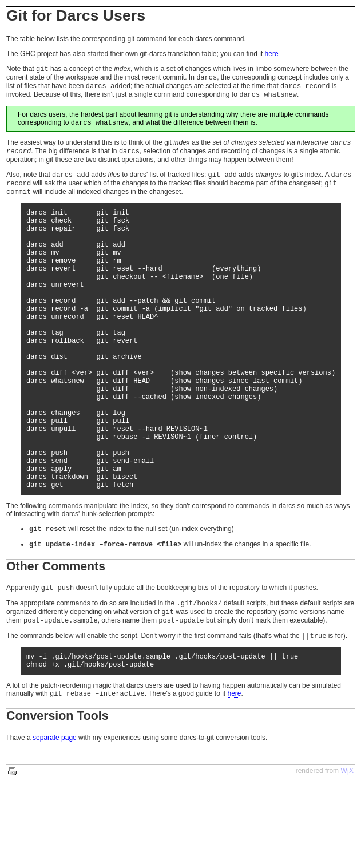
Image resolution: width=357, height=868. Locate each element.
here (272, 54)
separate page (55, 822)
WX (347, 855)
